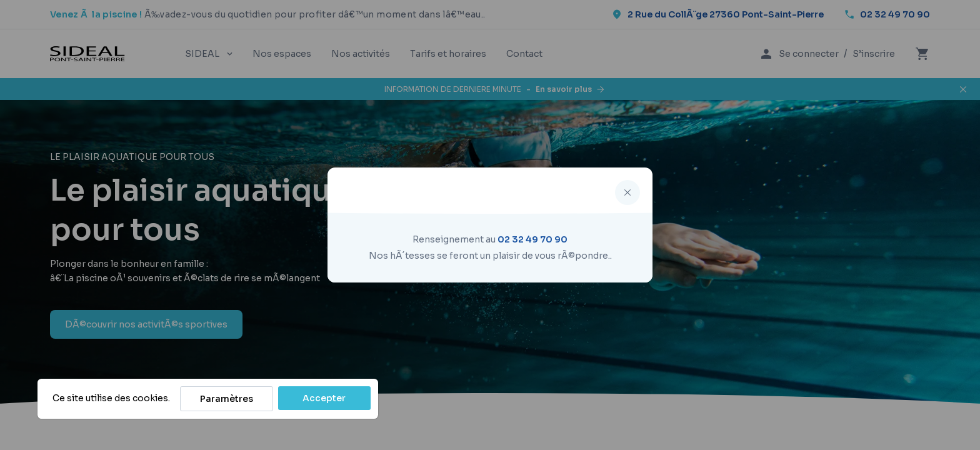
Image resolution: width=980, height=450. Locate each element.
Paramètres (227, 399)
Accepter (324, 398)
